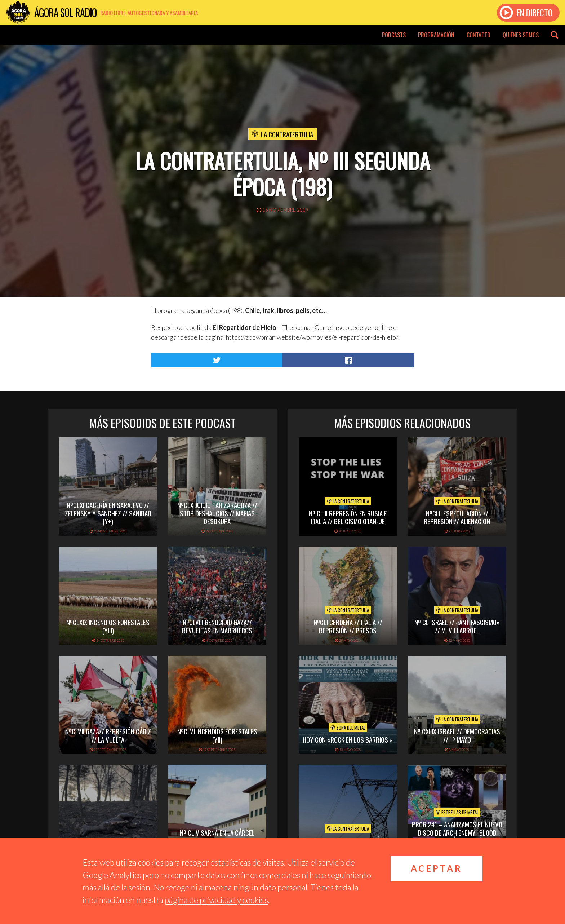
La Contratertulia (287, 134)
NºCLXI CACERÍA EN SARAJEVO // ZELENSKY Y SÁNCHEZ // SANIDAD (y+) (108, 513)
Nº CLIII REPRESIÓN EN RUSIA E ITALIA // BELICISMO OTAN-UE (348, 517)
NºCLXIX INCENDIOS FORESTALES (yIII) (108, 626)
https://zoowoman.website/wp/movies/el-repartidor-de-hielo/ (312, 337)
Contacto (479, 35)
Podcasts (394, 35)
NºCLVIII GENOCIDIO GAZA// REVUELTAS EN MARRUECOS (217, 626)
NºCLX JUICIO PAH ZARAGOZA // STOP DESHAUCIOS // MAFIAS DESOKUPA (217, 513)
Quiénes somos (521, 35)
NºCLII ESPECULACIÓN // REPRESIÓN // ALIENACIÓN (457, 517)
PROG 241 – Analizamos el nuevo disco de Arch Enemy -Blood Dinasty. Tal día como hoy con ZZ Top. (457, 836)
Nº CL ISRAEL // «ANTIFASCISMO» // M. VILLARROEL (457, 626)
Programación (436, 35)
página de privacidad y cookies (216, 900)
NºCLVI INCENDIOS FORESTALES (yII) (217, 735)
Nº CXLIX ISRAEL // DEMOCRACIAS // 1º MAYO (457, 735)
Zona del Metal (348, 728)
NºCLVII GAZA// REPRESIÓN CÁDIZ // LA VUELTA (108, 735)
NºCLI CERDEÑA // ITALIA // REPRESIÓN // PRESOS (348, 626)
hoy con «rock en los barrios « (348, 739)
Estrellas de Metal (457, 812)
